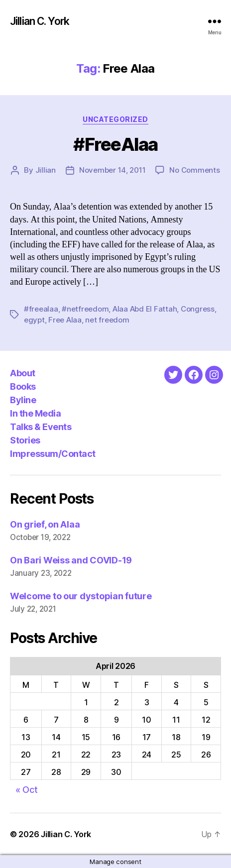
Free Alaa (65, 320)
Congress (198, 309)
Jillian (46, 170)
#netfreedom (85, 309)
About (23, 373)
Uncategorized (115, 119)
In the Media (35, 413)
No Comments (194, 170)
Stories (25, 440)
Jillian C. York (40, 21)
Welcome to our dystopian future (81, 596)
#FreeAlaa (115, 144)
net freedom (107, 320)
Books (23, 386)
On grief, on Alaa (45, 524)
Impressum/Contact (53, 454)
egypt (34, 320)
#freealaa (41, 309)
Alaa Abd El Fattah (145, 309)
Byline (23, 400)
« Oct (27, 790)
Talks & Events (41, 427)
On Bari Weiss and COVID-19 (71, 560)
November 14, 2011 (113, 170)
